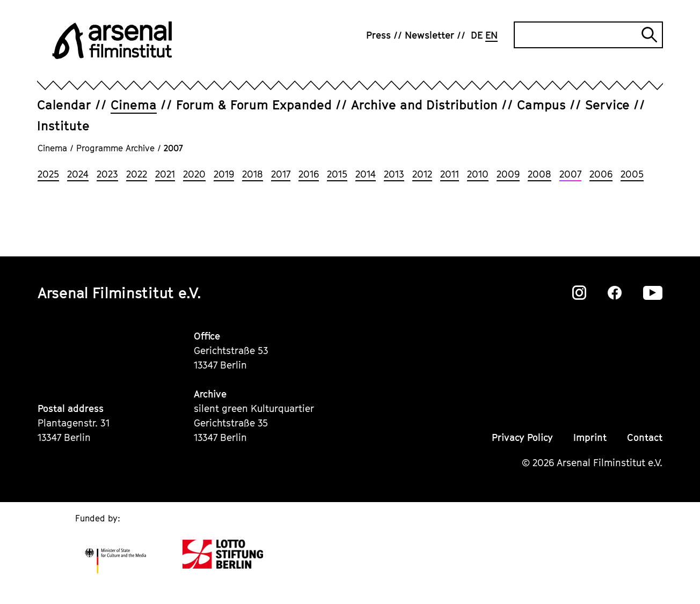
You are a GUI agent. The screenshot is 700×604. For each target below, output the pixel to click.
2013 (394, 174)
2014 (366, 174)
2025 (48, 174)
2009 (508, 174)
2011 (450, 174)
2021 (165, 174)
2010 (478, 174)
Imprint (590, 437)
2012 (422, 174)
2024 (78, 174)
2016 (309, 174)
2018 (253, 174)
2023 (107, 174)
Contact (645, 437)
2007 (570, 174)
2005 (632, 174)
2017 (281, 174)
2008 (539, 174)
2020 (194, 174)
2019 (224, 174)
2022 (137, 174)
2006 (601, 174)
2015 (337, 174)
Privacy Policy (522, 437)
